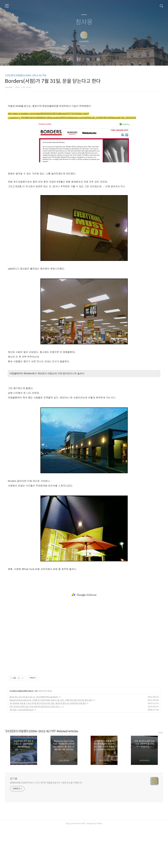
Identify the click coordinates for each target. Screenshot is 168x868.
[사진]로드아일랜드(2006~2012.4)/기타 (26, 75)
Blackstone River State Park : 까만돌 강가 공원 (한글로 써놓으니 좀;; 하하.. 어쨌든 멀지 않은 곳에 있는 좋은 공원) (51, 741)
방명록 (79, 60)
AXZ (83, 864)
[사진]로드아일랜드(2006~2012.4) (21, 732)
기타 (36, 732)
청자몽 (84, 22)
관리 (99, 60)
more (161, 773)
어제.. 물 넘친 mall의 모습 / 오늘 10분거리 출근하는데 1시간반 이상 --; (35, 747)
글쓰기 (69, 60)
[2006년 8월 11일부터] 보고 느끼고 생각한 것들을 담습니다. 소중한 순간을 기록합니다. (46, 824)
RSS (89, 60)
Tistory (100, 864)
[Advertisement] (84, 122)
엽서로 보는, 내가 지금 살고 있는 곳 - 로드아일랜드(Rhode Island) (34, 738)
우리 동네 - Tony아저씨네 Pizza (21, 751)
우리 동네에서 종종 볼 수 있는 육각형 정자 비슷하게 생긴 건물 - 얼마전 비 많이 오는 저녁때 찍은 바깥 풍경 (48, 744)
